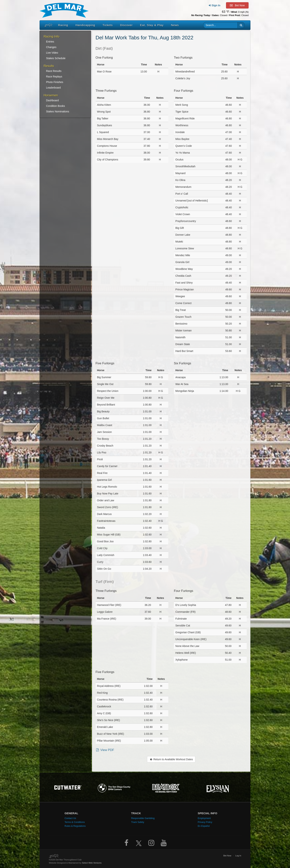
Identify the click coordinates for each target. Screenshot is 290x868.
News (175, 25)
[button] (241, 25)
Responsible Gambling (143, 818)
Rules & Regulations (75, 826)
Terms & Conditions (75, 822)
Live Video (52, 53)
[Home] (48, 25)
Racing (63, 25)
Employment (204, 818)
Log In (238, 856)
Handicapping (85, 25)
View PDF (105, 750)
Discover (126, 25)
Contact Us (70, 818)
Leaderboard (53, 88)
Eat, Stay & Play (152, 25)
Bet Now (227, 856)
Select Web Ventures (92, 863)
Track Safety (138, 822)
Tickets (108, 25)
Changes (51, 47)
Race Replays (54, 77)
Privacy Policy (205, 822)
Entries (50, 42)
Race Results (54, 71)
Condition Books (55, 106)
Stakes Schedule (56, 58)
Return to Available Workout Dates (171, 759)
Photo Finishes (55, 82)
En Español (204, 826)
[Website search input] (221, 25)
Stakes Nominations (58, 111)
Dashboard (52, 100)
